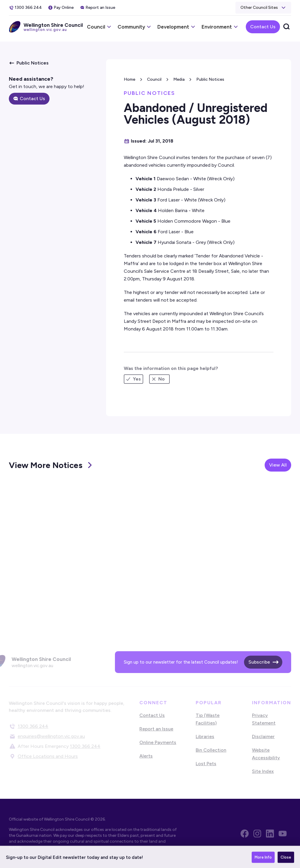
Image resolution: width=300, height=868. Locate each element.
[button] (263, 8)
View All (278, 465)
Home (130, 79)
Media (179, 79)
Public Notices (210, 79)
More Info (263, 859)
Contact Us (263, 27)
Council (154, 79)
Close (286, 859)
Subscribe (259, 662)
